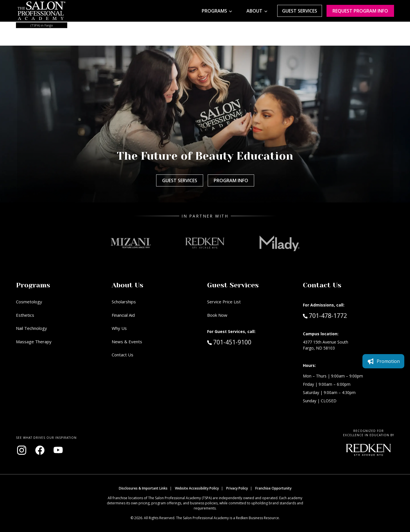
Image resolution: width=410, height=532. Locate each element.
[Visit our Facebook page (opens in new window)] (40, 450)
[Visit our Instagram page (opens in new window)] (22, 450)
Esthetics (25, 315)
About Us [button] (128, 285)
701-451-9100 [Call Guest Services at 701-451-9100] (229, 342)
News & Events (127, 342)
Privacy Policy (237, 488)
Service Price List (224, 302)
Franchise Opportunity (273, 488)
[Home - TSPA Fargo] (42, 11)
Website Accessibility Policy (197, 488)
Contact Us (123, 355)
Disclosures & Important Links (143, 488)
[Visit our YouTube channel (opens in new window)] (58, 450)
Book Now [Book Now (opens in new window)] (217, 315)
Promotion (383, 361)
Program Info (231, 180)
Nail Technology (31, 328)
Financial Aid (123, 315)
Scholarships (124, 302)
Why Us (119, 328)
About (254, 11)
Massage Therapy (34, 342)
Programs (214, 11)
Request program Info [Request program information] (360, 11)
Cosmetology (29, 302)
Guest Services (300, 11)
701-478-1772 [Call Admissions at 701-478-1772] (325, 315)
